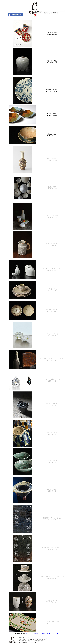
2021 (46, 634)
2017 (33, 634)
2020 (43, 634)
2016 (30, 634)
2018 (37, 634)
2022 (50, 634)
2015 (27, 634)
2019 (40, 634)
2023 (53, 634)
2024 (56, 634)
